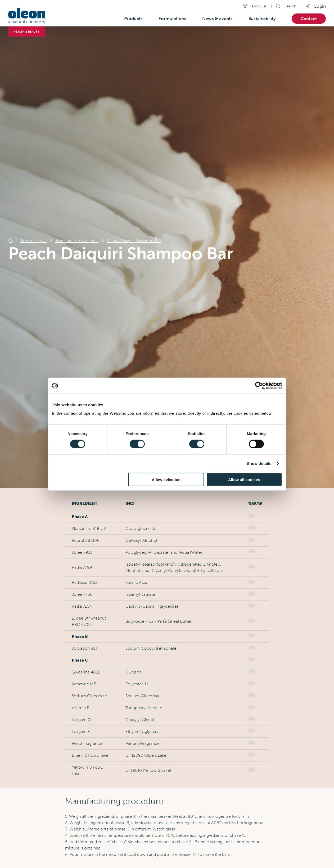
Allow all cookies (244, 479)
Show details (259, 463)
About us (259, 6)
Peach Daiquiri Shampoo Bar (134, 241)
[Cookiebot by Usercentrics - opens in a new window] (259, 386)
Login (320, 6)
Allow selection (166, 479)
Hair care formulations (77, 241)
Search (290, 6)
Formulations (33, 241)
